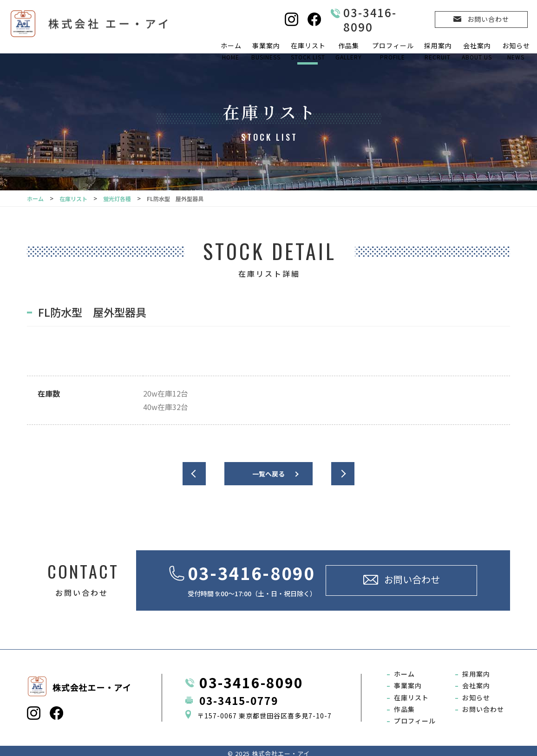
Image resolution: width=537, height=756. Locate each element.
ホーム (231, 51)
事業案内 (266, 51)
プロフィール (393, 51)
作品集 (348, 51)
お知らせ (516, 51)
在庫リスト (308, 51)
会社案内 (477, 51)
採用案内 (438, 51)
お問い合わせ (483, 704)
